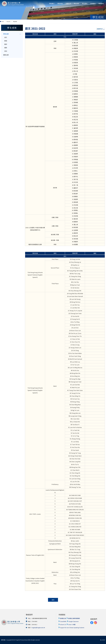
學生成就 (77, 4)
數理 (6, 41)
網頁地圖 (3, 640)
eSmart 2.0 (63, 624)
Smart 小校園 (72, 624)
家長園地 (93, 4)
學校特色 (60, 4)
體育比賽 (6, 55)
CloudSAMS (63, 621)
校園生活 (68, 4)
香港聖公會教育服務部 (74, 618)
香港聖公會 (63, 618)
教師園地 (101, 4)
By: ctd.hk (103, 640)
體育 (6, 48)
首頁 (3, 22)
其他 (6, 51)
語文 (6, 37)
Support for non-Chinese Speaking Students (72, 628)
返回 (53, 600)
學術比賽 (6, 34)
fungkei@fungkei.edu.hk (38, 628)
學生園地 (85, 4)
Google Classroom (74, 621)
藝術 (6, 44)
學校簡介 (52, 4)
